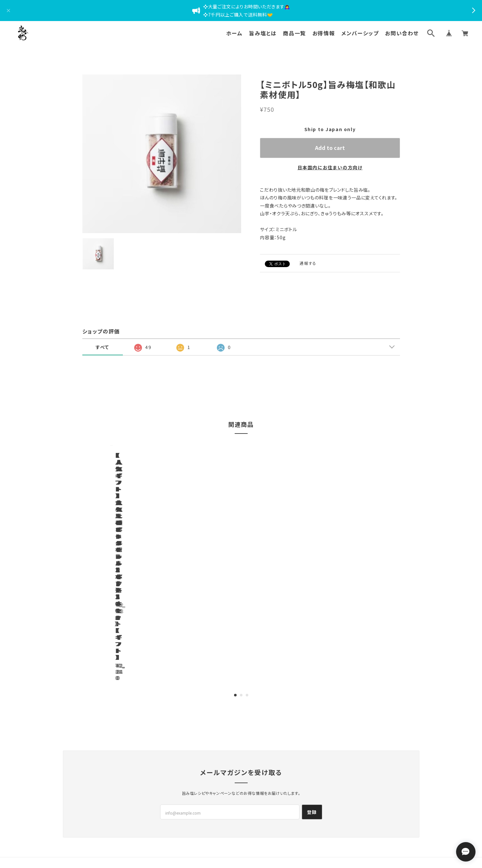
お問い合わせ (402, 33)
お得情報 (324, 33)
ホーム (235, 33)
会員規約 (294, 807)
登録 (312, 733)
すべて (102, 347)
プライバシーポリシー (200, 807)
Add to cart (330, 148)
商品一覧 (294, 33)
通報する (308, 263)
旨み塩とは (263, 33)
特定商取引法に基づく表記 (253, 807)
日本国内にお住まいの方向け (330, 167)
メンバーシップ (360, 33)
